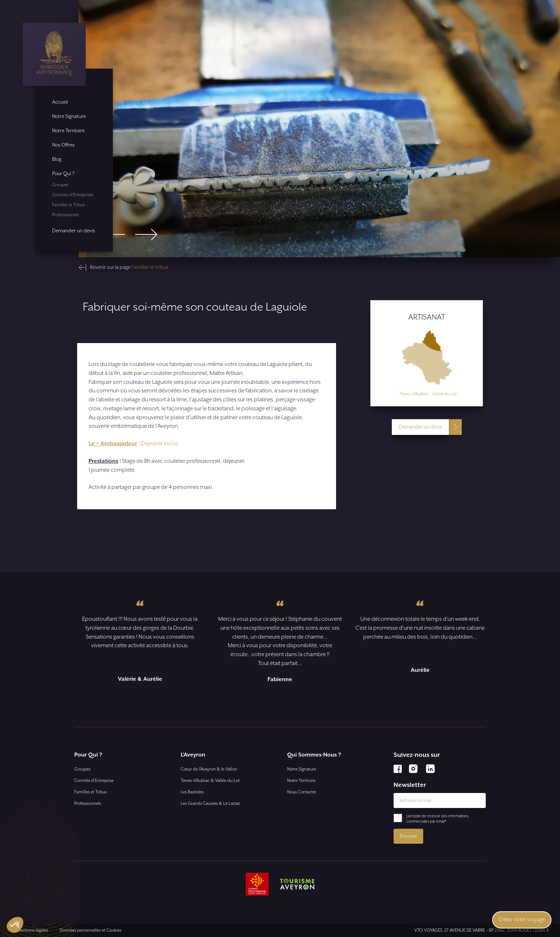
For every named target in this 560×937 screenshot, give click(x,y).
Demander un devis (74, 231)
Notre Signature (69, 116)
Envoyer (408, 836)
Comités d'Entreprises (73, 195)
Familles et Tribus (68, 205)
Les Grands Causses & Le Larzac (211, 804)
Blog (57, 159)
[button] (15, 925)
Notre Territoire (68, 131)
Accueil (60, 102)
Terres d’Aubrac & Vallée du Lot (210, 781)
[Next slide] (146, 234)
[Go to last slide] (114, 234)
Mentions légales (33, 930)
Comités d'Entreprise (94, 781)
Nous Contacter (302, 792)
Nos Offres (63, 145)
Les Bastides (192, 792)
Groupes (60, 185)
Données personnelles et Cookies (91, 930)
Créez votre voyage (522, 920)
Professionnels (66, 215)
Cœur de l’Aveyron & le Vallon (209, 769)
